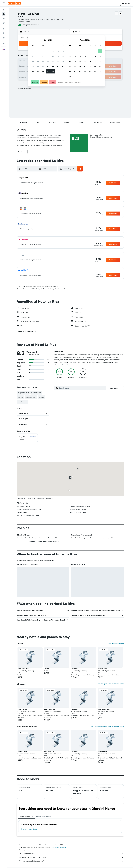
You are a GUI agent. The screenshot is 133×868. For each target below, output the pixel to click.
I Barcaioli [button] (74, 669)
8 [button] (43, 56)
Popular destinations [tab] (43, 816)
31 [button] (53, 71)
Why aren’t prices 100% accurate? (71, 861)
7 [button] (38, 56)
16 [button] (48, 61)
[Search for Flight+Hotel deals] (4, 23)
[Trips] (4, 44)
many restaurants (23, 393)
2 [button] (48, 51)
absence (42, 397)
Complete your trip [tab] (26, 816)
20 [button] (33, 66)
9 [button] (48, 56)
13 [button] (33, 61)
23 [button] (48, 66)
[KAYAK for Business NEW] (4, 38)
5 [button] (63, 51)
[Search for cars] (4, 18)
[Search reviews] (82, 388)
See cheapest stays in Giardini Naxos (111, 684)
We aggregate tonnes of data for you (71, 857)
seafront (20, 397)
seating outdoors (31, 397)
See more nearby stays (116, 643)
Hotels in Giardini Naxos (29, 829)
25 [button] (58, 66)
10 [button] (53, 56)
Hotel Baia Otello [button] (23, 669)
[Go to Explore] (4, 29)
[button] (4, 3)
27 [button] (33, 71)
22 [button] (43, 66)
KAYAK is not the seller (71, 853)
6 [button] (33, 56)
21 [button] (38, 66)
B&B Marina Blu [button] (50, 709)
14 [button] (38, 61)
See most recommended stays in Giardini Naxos (107, 726)
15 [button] (43, 61)
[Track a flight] (4, 33)
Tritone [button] (47, 669)
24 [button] (53, 66)
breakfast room (22, 402)
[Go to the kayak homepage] (14, 3)
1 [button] (43, 51)
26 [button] (63, 66)
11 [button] (58, 56)
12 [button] (63, 56)
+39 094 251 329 (24, 22)
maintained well (36, 393)
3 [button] (53, 51)
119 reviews (35, 25)
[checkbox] (27, 438)
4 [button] (58, 51)
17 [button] (53, 61)
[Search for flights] (4, 10)
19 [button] (63, 61)
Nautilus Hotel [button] (103, 669)
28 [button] (38, 71)
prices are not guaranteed (58, 847)
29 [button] (43, 71)
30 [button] (48, 71)
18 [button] (58, 61)
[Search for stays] (4, 14)
